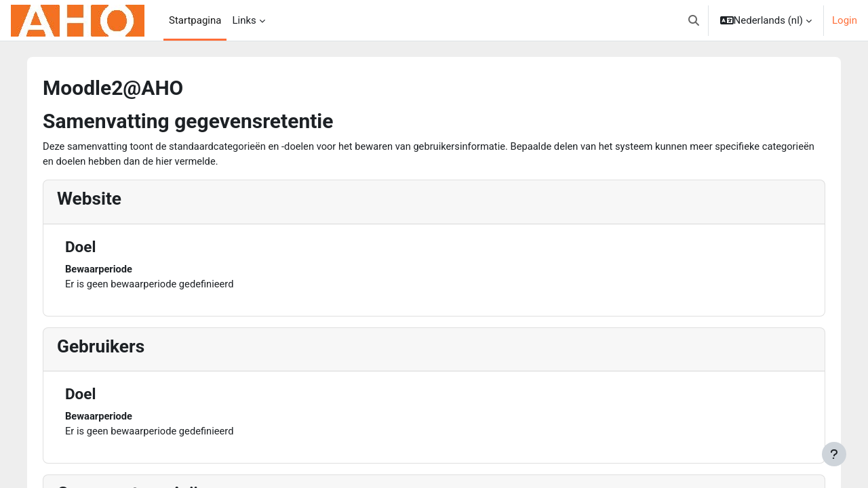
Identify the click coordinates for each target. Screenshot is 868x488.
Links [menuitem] (244, 20)
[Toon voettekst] (834, 454)
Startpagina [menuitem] (195, 20)
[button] (694, 20)
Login (845, 20)
